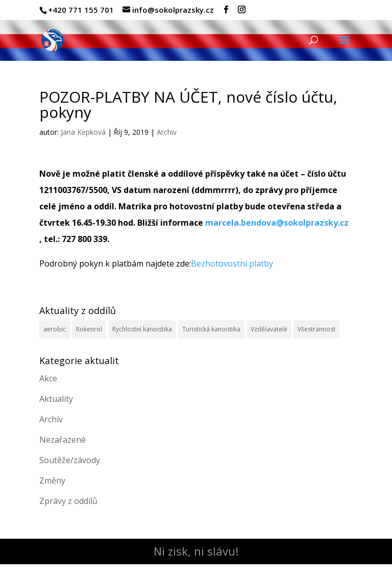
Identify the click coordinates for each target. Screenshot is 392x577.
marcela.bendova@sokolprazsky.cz (277, 223)
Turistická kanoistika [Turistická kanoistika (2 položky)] (211, 329)
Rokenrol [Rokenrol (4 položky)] (89, 329)
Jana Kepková (83, 132)
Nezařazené (63, 440)
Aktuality (56, 399)
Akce (48, 378)
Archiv (167, 132)
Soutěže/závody (70, 460)
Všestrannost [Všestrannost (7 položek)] (316, 329)
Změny (52, 480)
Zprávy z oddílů (68, 501)
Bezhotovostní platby (232, 263)
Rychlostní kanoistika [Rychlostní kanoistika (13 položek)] (142, 329)
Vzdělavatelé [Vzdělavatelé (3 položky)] (269, 329)
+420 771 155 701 (81, 10)
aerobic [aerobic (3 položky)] (55, 329)
